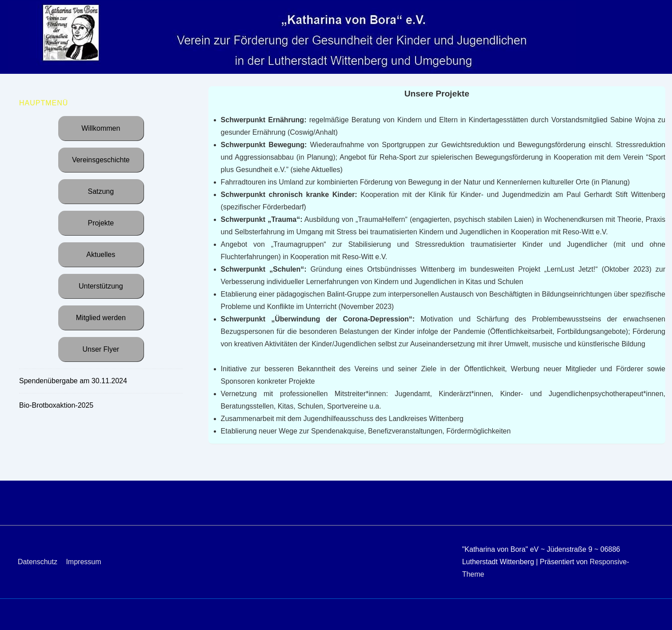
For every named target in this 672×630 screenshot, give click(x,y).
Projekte (101, 223)
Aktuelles (101, 255)
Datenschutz (38, 562)
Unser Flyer (101, 349)
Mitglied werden (101, 318)
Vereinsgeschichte (101, 160)
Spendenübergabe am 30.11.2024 (73, 381)
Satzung (101, 191)
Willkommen (101, 128)
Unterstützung (101, 286)
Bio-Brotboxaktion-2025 (56, 405)
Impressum (83, 562)
